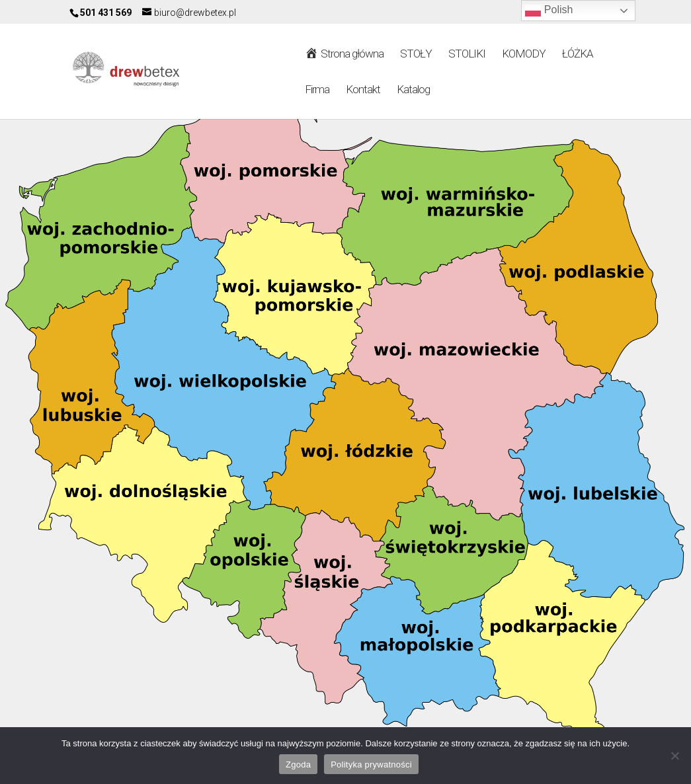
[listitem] (457, 212)
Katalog (413, 90)
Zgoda (298, 764)
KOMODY (524, 55)
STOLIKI (467, 55)
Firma (317, 90)
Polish (549, 11)
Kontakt (363, 90)
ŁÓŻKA (578, 55)
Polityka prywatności (371, 764)
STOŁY (416, 55)
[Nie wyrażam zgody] (674, 756)
